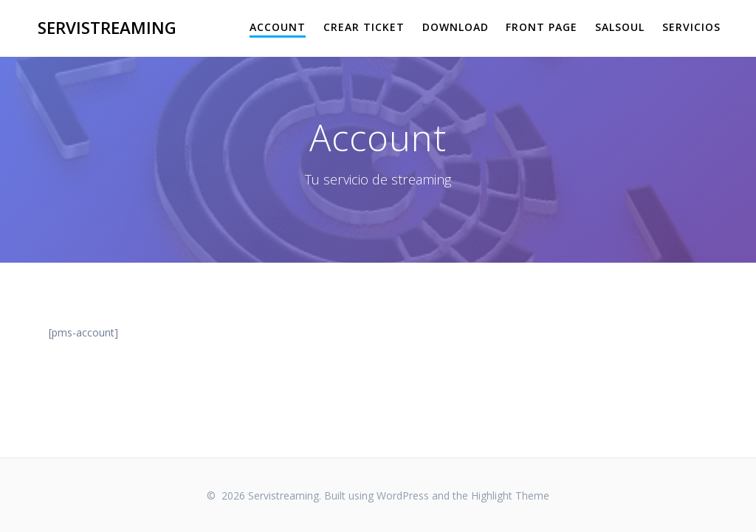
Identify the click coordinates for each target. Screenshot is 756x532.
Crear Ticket (364, 27)
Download (456, 27)
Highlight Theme (510, 495)
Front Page (542, 27)
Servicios (691, 27)
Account (278, 27)
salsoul (620, 27)
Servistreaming (107, 28)
